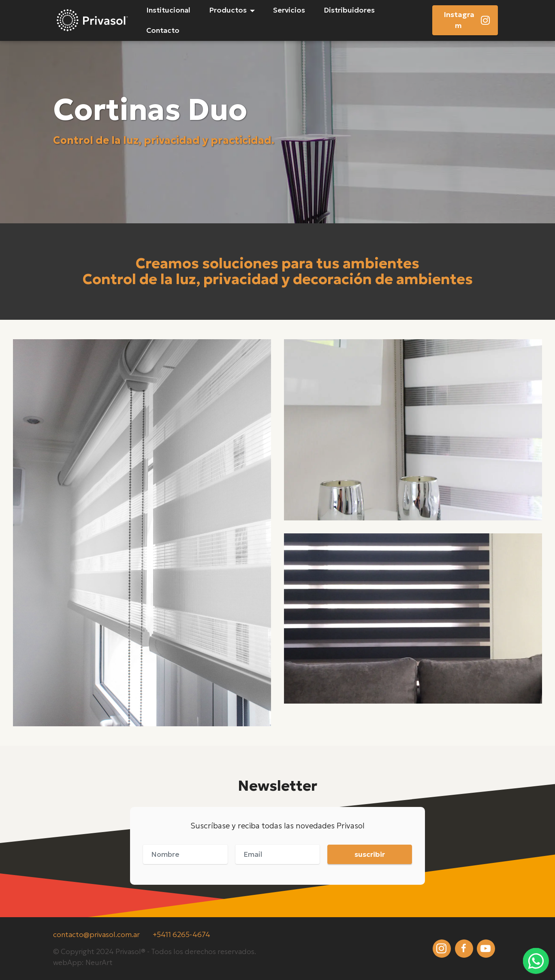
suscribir (370, 854)
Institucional (168, 10)
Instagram (467, 20)
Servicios (289, 10)
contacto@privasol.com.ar (96, 935)
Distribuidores (349, 10)
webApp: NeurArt (83, 963)
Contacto (163, 30)
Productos (228, 10)
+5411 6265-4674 (181, 935)
